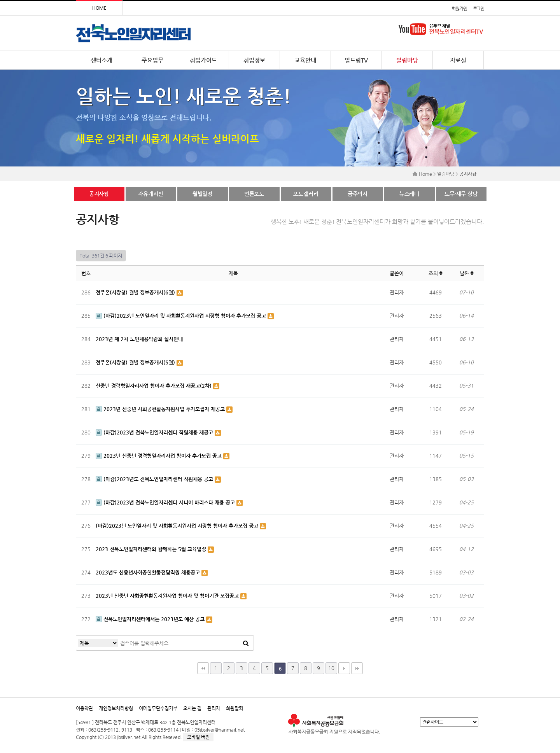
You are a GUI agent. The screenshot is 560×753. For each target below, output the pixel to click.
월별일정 (202, 194)
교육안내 (305, 60)
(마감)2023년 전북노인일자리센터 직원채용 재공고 (155, 432)
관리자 (214, 708)
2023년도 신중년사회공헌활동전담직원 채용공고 (149, 572)
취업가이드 (203, 60)
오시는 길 (192, 708)
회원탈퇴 (234, 708)
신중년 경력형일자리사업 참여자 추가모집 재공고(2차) (154, 386)
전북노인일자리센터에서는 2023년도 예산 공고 (151, 619)
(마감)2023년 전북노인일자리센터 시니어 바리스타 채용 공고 (166, 502)
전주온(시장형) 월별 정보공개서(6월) (136, 292)
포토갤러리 (306, 194)
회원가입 (459, 9)
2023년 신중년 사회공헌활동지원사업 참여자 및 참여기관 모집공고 (168, 596)
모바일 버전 (198, 737)
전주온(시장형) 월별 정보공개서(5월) (136, 362)
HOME (99, 8)
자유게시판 (150, 194)
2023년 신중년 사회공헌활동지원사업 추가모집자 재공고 (161, 409)
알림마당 (407, 60)
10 (331, 668)
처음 (203, 668)
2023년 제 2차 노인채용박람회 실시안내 (139, 339)
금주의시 (358, 194)
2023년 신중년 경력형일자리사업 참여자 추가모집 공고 (159, 456)
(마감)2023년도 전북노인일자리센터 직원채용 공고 (155, 479)
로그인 (479, 9)
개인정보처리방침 (116, 708)
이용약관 (84, 708)
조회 (435, 273)
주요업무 (152, 60)
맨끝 (357, 668)
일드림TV (356, 60)
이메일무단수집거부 (158, 708)
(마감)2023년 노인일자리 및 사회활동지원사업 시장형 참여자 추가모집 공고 (182, 316)
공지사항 (99, 194)
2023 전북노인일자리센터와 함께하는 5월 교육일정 (152, 549)
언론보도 (254, 194)
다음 (344, 668)
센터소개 (101, 60)
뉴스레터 (409, 194)
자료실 (458, 60)
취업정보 (254, 60)
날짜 (466, 273)
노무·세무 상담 (461, 194)
